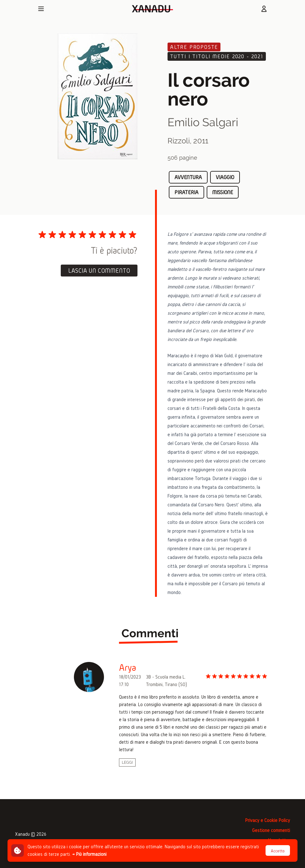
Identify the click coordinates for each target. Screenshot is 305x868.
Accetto (278, 851)
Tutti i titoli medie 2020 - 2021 (217, 56)
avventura (188, 177)
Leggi (127, 762)
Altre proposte (194, 47)
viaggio (225, 177)
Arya (128, 668)
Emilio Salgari (203, 122)
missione (223, 192)
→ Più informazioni (89, 854)
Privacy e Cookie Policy (268, 820)
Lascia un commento (99, 271)
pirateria (186, 192)
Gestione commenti (271, 830)
